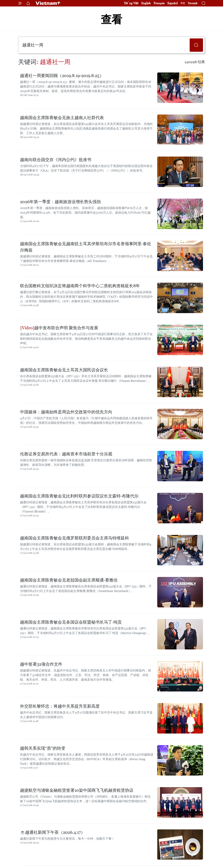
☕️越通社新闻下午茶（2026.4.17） (53, 832)
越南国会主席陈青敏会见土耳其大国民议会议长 (64, 370)
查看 (111, 19)
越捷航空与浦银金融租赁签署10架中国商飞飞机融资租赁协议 (77, 790)
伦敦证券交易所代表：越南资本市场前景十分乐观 (66, 454)
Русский (193, 3)
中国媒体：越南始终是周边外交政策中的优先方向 (66, 412)
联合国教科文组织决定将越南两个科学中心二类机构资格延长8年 (80, 286)
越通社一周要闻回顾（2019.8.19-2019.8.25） (62, 76)
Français (159, 3)
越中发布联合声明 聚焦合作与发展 (59, 328)
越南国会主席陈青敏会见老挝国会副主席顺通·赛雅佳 (69, 580)
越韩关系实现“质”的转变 (43, 748)
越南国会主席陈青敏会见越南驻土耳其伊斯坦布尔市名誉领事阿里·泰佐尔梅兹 (86, 247)
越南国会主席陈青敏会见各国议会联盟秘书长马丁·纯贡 (71, 622)
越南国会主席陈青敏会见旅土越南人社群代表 (62, 118)
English (146, 3)
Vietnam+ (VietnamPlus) (48, 3)
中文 (183, 3)
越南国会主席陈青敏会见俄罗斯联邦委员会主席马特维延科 (75, 538)
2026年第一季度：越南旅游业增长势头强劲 (60, 202)
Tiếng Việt (131, 3)
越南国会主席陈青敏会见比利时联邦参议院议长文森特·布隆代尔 (79, 496)
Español (172, 3)
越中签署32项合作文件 (41, 664)
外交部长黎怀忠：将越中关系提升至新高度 (60, 706)
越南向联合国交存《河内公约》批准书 (56, 160)
